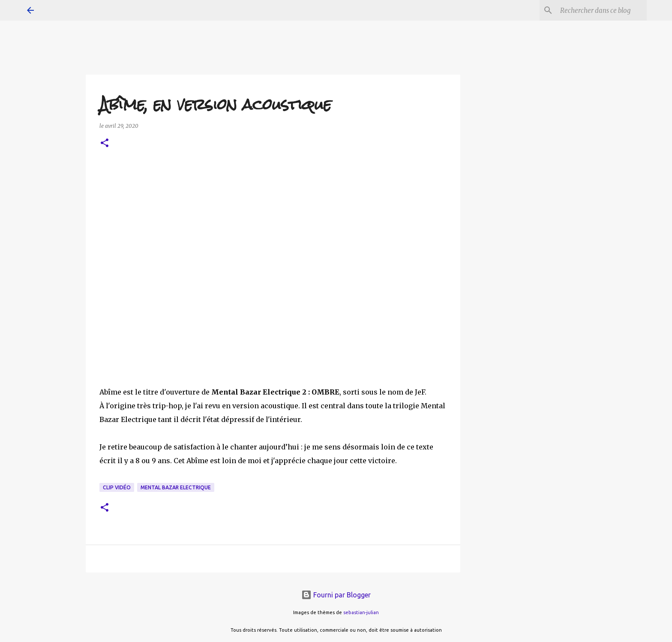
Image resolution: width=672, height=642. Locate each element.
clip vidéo (117, 487)
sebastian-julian (361, 612)
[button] (105, 143)
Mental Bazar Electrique (176, 487)
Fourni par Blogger (336, 595)
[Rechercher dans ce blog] (602, 10)
